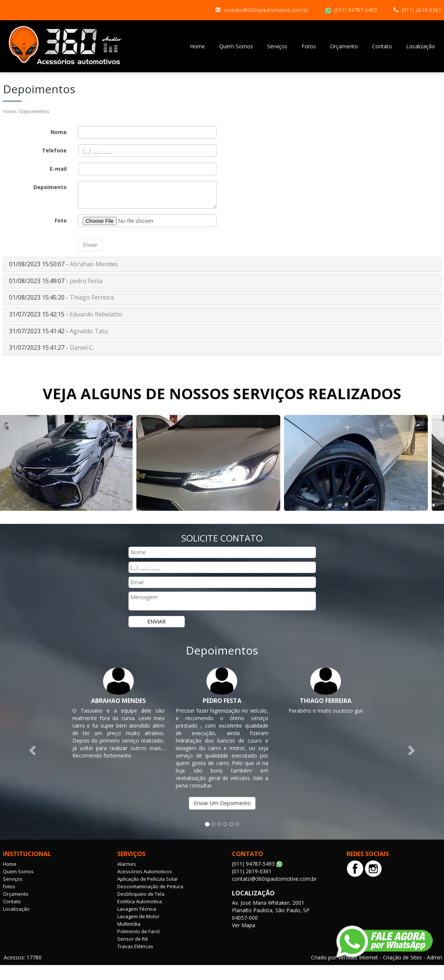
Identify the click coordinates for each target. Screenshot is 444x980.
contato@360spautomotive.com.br (266, 10)
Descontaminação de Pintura (150, 886)
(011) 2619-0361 (422, 10)
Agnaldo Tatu (89, 331)
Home (197, 46)
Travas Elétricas (135, 946)
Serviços (277, 46)
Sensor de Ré (133, 939)
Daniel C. (82, 348)
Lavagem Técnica (137, 909)
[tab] (222, 264)
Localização (421, 46)
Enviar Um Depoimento (222, 803)
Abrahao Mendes (94, 264)
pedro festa (86, 281)
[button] (33, 750)
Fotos (309, 46)
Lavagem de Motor (138, 916)
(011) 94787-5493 (356, 10)
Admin (434, 957)
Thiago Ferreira (92, 297)
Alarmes (127, 864)
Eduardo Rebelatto (96, 314)
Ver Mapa (244, 925)
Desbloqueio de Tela (141, 894)
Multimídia (129, 924)
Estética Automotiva (140, 901)
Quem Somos (236, 46)
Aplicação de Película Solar (148, 879)
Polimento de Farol (138, 931)
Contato (382, 46)
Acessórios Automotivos (145, 871)
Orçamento (344, 46)
